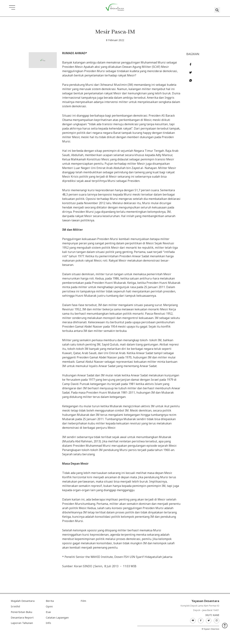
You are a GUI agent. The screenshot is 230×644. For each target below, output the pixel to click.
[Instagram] (217, 621)
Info (48, 623)
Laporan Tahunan (22, 623)
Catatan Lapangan (57, 617)
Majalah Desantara (23, 601)
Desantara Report (22, 617)
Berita (50, 601)
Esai (48, 612)
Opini (49, 606)
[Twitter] (209, 621)
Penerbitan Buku (21, 612)
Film (83, 601)
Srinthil (15, 606)
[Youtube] (193, 621)
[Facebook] (201, 621)
